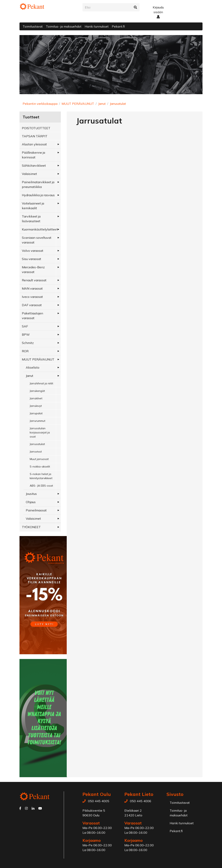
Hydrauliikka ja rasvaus (38, 195)
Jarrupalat (36, 413)
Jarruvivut (36, 452)
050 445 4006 (141, 801)
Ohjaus (31, 502)
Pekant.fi (118, 26)
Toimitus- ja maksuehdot (64, 26)
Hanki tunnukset (97, 26)
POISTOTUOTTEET (36, 128)
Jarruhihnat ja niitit (41, 383)
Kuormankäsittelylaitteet (40, 229)
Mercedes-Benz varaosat (33, 270)
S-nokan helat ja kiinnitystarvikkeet (41, 476)
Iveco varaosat (32, 297)
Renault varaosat (34, 280)
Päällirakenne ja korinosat (33, 155)
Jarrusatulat (118, 104)
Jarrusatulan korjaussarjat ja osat (40, 432)
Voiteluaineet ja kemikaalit (33, 206)
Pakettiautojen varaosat (32, 316)
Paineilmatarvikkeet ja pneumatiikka (38, 184)
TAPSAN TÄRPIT (35, 136)
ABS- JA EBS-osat (41, 486)
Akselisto (33, 367)
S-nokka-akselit (40, 467)
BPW (26, 335)
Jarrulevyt (36, 406)
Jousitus (31, 494)
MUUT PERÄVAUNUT (78, 104)
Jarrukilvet (36, 398)
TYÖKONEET (31, 527)
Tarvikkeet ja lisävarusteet (31, 219)
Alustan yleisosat (34, 144)
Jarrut (102, 104)
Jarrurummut (37, 421)
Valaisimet (29, 174)
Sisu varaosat (31, 259)
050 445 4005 (99, 801)
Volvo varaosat (33, 251)
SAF (25, 326)
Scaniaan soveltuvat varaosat (37, 240)
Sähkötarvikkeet (34, 165)
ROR (25, 351)
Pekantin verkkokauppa (40, 104)
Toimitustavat (33, 26)
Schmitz (28, 343)
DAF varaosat (32, 305)
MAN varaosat (32, 288)
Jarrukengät (37, 391)
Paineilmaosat (36, 510)
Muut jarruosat (39, 459)
